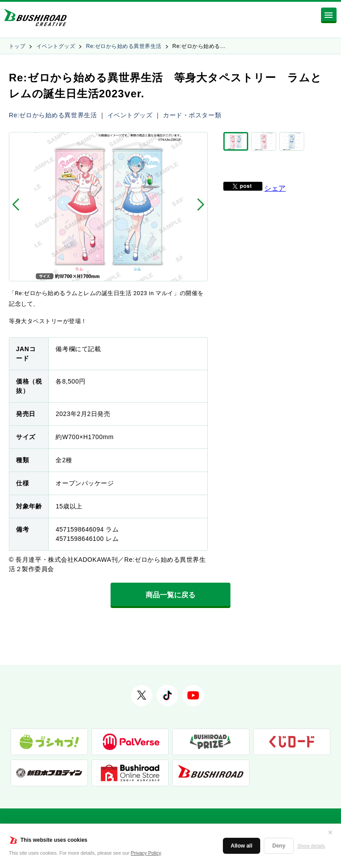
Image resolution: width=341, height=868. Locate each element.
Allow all (242, 846)
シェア (275, 188)
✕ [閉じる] (330, 832)
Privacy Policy (146, 853)
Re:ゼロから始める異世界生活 (124, 46)
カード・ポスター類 (192, 115)
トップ (17, 46)
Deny (279, 846)
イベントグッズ (56, 46)
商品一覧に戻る (170, 595)
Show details (311, 846)
